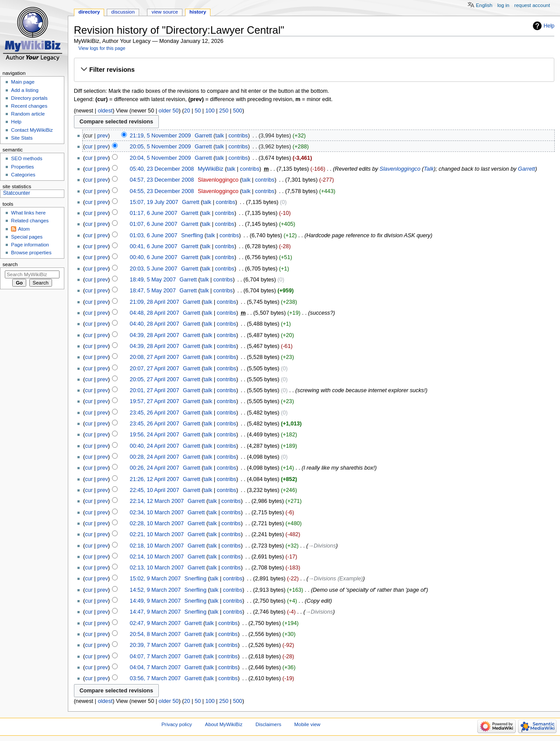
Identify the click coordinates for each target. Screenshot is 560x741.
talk (220, 136)
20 (187, 111)
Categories (23, 175)
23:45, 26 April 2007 (155, 413)
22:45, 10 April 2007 (155, 490)
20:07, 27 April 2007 (155, 369)
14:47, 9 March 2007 (155, 612)
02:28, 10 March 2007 (157, 523)
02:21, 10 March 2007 (157, 534)
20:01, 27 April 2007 (155, 390)
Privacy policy (177, 724)
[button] (314, 70)
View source (164, 12)
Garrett (527, 169)
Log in (503, 5)
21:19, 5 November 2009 (161, 136)
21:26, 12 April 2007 (155, 479)
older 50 (169, 111)
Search (10, 264)
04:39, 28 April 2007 (155, 335)
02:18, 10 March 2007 (157, 546)
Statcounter (17, 193)
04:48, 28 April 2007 (155, 313)
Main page (23, 82)
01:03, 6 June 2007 (154, 235)
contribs (238, 136)
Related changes (30, 221)
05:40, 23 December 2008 (162, 169)
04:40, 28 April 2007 (155, 324)
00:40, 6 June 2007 (154, 257)
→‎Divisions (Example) (336, 579)
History (198, 12)
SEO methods (26, 158)
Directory (89, 12)
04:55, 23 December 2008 (162, 191)
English (484, 5)
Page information (30, 245)
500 (237, 111)
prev (103, 136)
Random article (28, 114)
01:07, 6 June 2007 (154, 224)
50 (198, 111)
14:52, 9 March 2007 (155, 590)
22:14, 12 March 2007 (157, 501)
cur (89, 147)
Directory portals (29, 98)
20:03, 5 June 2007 (154, 269)
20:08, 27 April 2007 (155, 357)
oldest (105, 111)
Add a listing (24, 90)
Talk (429, 169)
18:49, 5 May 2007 (153, 280)
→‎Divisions (322, 546)
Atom (24, 229)
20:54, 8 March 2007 (155, 634)
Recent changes (29, 106)
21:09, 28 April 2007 (155, 302)
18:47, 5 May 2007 (153, 291)
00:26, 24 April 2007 (155, 468)
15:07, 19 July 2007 (154, 202)
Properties (22, 167)
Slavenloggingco (400, 169)
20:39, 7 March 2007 (155, 645)
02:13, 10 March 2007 (157, 568)
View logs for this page (102, 48)
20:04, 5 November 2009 (161, 158)
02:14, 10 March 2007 (157, 557)
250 (224, 111)
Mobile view (308, 724)
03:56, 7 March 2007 (155, 678)
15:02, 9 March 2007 (155, 579)
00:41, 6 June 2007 (154, 246)
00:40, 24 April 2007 (155, 446)
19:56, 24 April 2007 (155, 435)
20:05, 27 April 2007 (155, 379)
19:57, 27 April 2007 (155, 401)
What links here (28, 213)
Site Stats (22, 138)
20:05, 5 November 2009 (161, 147)
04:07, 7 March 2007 (155, 657)
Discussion (123, 12)
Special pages (27, 237)
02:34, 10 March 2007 (157, 513)
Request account (532, 5)
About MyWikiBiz (224, 724)
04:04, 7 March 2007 (155, 667)
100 (210, 111)
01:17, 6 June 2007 (154, 213)
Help (549, 26)
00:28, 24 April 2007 (155, 457)
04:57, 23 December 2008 (162, 180)
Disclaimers (268, 724)
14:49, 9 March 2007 (155, 601)
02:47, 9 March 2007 (155, 623)
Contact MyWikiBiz (32, 130)
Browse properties (31, 253)
